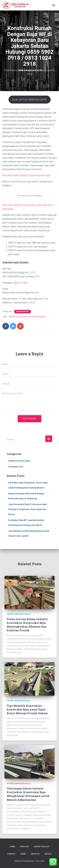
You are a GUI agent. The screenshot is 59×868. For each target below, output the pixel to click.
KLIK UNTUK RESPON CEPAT (30, 100)
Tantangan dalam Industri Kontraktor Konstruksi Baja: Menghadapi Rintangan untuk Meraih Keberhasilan (28, 794)
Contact (11, 854)
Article (48, 854)
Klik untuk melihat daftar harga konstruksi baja (26, 175)
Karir (23, 854)
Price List (24, 847)
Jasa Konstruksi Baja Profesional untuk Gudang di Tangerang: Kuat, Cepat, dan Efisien (28, 509)
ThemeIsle (40, 861)
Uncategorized (23, 312)
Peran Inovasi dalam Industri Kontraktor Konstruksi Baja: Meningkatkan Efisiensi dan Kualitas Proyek (27, 625)
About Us (35, 854)
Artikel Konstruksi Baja (19, 461)
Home (12, 847)
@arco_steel (21, 283)
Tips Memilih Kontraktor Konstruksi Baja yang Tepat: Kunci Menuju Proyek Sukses (27, 709)
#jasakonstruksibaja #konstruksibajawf (27, 317)
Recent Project (42, 847)
